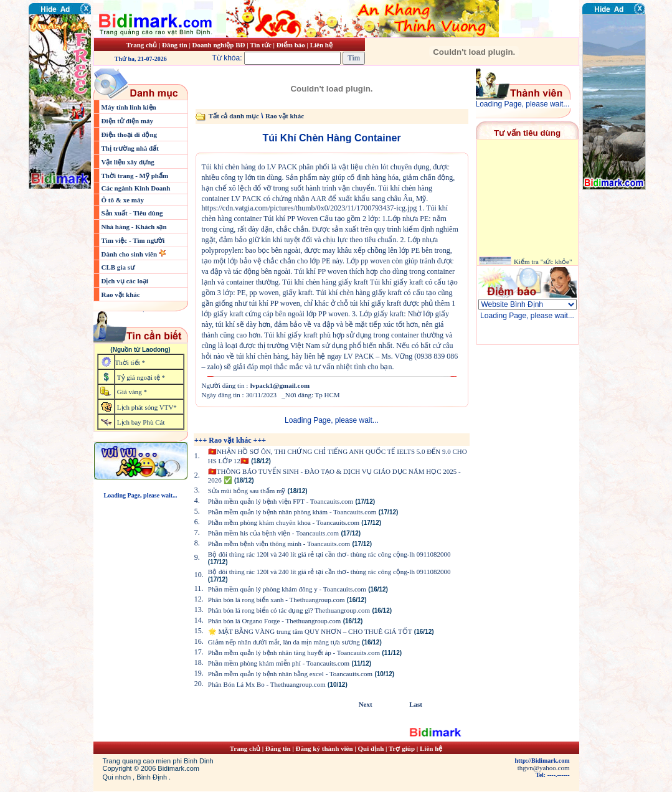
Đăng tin (175, 45)
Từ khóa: (278, 58)
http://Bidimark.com (542, 761)
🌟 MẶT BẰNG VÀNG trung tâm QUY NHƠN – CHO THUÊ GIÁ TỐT (310, 631)
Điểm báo (291, 45)
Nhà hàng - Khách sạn (134, 227)
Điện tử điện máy (128, 121)
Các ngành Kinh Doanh (136, 188)
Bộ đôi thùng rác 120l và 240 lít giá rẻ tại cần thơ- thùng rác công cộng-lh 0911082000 (329, 554)
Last (416, 704)
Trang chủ (142, 45)
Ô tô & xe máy (123, 200)
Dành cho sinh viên (130, 254)
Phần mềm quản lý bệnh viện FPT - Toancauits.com (281, 501)
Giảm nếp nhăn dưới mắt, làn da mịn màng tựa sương (284, 642)
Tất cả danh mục (234, 116)
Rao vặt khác (121, 295)
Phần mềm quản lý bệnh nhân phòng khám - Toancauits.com (292, 512)
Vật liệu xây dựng (128, 162)
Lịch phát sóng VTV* (147, 407)
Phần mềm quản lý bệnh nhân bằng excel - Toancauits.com (290, 674)
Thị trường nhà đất (130, 148)
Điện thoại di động (130, 134)
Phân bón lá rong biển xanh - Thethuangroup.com (277, 600)
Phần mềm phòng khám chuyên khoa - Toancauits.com (284, 522)
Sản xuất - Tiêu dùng (132, 213)
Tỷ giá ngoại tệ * (141, 377)
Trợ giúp (403, 748)
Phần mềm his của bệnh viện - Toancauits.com (273, 533)
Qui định (371, 748)
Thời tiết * (130, 362)
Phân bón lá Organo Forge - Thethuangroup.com (275, 621)
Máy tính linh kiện (129, 107)
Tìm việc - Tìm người (133, 240)
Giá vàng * (132, 392)
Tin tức (261, 45)
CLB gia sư (118, 267)
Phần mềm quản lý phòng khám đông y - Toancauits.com (287, 589)
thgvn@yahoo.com (544, 768)
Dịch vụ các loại (125, 281)
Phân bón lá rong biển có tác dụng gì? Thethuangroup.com (289, 610)
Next (366, 704)
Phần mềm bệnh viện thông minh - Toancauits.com (279, 544)
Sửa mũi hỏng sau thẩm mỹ (247, 491)
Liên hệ (321, 45)
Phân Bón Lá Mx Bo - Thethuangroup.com (267, 684)
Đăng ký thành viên (324, 748)
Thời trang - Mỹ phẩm (135, 176)
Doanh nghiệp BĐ (220, 45)
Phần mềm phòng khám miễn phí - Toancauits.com (279, 663)
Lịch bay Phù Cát (141, 422)
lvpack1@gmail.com (280, 385)
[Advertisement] (620, 265)
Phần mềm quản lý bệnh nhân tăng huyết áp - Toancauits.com (294, 653)
